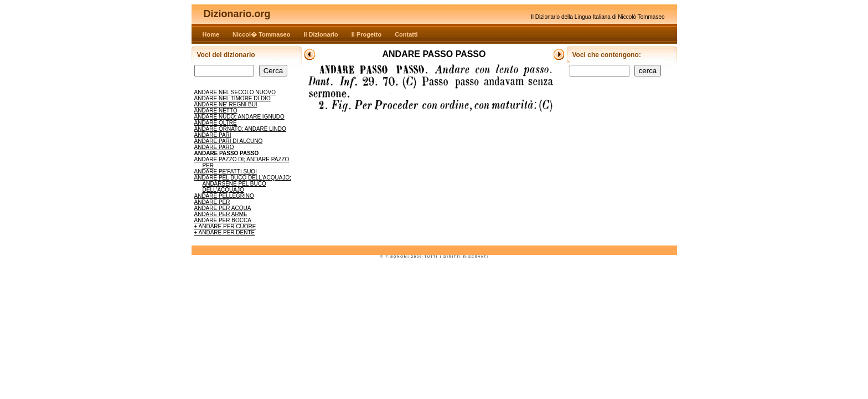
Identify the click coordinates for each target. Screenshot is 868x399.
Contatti (406, 34)
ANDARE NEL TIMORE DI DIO (232, 98)
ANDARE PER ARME (221, 214)
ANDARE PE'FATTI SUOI (226, 172)
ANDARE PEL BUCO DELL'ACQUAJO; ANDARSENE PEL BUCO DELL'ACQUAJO (243, 184)
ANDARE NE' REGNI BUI (226, 104)
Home (211, 34)
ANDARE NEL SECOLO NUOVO (235, 92)
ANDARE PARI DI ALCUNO (229, 141)
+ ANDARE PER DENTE (225, 232)
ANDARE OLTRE (216, 123)
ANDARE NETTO (216, 111)
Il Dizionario (321, 34)
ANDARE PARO (214, 147)
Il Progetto (366, 34)
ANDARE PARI (213, 135)
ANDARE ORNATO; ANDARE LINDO (240, 129)
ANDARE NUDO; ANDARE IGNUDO (239, 117)
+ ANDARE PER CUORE (225, 226)
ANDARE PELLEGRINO (224, 196)
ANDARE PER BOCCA (223, 220)
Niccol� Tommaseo (261, 34)
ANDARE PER (212, 202)
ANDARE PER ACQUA (223, 208)
